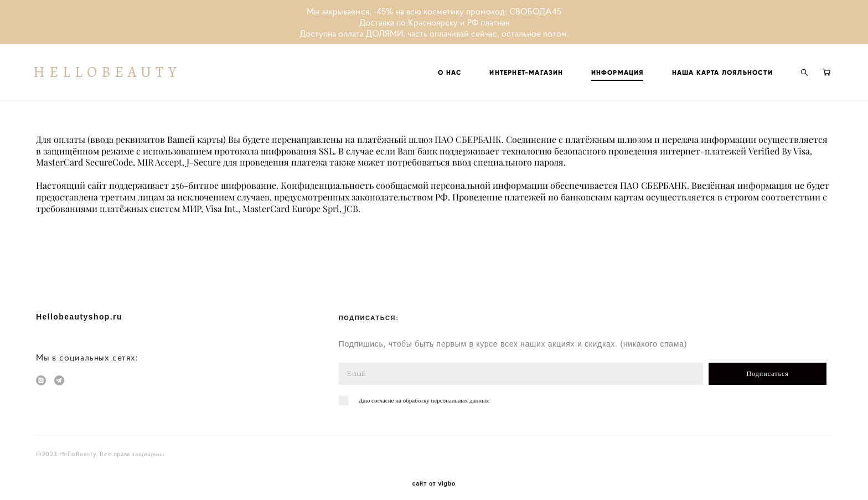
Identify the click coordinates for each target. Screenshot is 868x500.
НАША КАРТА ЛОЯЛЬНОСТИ (720, 74)
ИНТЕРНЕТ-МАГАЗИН (524, 74)
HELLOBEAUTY (110, 74)
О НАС (448, 74)
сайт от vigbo (434, 474)
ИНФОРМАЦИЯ (615, 74)
